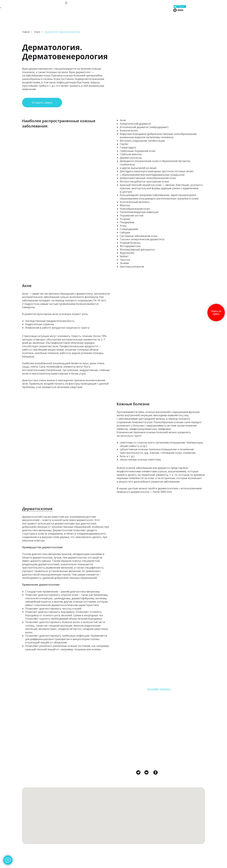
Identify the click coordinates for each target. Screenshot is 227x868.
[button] (42, 103)
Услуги (37, 32)
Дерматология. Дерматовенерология (62, 32)
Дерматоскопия (37, 509)
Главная (26, 32)
